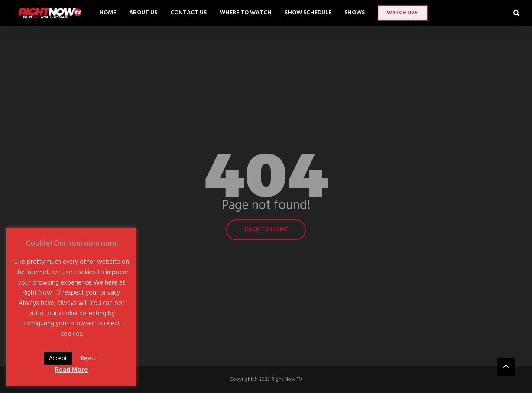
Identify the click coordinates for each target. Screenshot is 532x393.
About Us (143, 13)
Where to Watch (246, 13)
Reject (89, 359)
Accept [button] (58, 359)
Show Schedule (308, 13)
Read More (71, 370)
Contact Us (188, 13)
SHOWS (355, 13)
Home (108, 13)
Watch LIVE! (403, 13)
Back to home (266, 230)
